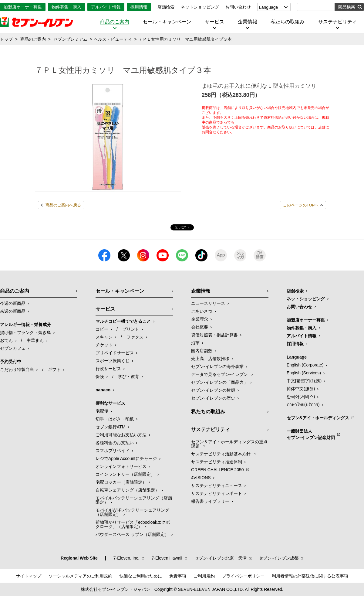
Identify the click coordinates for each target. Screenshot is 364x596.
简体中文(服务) (301, 389)
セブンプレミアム (70, 39)
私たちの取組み (288, 22)
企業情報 (248, 22)
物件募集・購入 (66, 7)
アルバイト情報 (106, 7)
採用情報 (139, 7)
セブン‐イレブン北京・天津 (221, 558)
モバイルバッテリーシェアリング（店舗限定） (134, 500)
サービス (214, 22)
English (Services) (304, 373)
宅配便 (102, 411)
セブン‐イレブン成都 (279, 558)
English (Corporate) (305, 365)
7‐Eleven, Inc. (126, 558)
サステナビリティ (338, 22)
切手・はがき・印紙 (115, 419)
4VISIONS (201, 478)
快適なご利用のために (141, 576)
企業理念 (200, 319)
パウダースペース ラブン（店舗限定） (132, 534)
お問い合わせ (238, 7)
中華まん (35, 340)
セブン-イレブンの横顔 (213, 390)
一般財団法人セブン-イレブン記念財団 (311, 434)
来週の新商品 (13, 311)
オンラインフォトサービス (121, 466)
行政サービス (108, 369)
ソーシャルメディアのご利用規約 (80, 576)
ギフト (54, 370)
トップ (6, 39)
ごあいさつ (202, 311)
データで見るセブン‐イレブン (220, 374)
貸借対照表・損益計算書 (214, 335)
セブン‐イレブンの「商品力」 (219, 382)
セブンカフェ (13, 348)
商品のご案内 (115, 22)
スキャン (104, 337)
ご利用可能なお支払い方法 (121, 435)
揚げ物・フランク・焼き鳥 (25, 332)
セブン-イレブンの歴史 (213, 398)
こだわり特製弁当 (17, 370)
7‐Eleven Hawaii (167, 558)
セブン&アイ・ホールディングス (318, 418)
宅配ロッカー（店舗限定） (121, 482)
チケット (104, 345)
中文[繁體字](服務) (304, 381)
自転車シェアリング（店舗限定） (127, 490)
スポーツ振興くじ (113, 361)
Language (268, 7)
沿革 (195, 343)
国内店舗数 (202, 351)
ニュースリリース (208, 303)
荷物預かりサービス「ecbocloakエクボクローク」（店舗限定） (133, 524)
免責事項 (178, 576)
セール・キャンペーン (167, 22)
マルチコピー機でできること (123, 321)
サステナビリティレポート (217, 493)
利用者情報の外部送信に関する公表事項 (310, 576)
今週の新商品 (13, 303)
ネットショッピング (200, 7)
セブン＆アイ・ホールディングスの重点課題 (229, 444)
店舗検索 (166, 7)
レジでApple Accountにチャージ (126, 458)
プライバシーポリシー (243, 576)
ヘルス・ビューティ (113, 39)
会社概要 (200, 327)
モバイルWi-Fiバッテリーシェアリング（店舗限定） (132, 512)
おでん (6, 340)
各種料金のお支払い (115, 443)
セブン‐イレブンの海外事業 (217, 366)
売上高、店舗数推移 (210, 359)
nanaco (103, 390)
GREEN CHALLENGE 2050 (217, 470)
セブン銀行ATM (111, 427)
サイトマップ (29, 576)
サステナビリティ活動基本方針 (221, 454)
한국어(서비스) (301, 397)
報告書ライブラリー (210, 501)
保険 (100, 376)
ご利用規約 (204, 576)
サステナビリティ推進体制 (217, 462)
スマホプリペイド (113, 451)
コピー (102, 329)
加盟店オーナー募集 (23, 7)
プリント (131, 329)
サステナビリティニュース (217, 485)
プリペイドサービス (115, 353)
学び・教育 (129, 376)
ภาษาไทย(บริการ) (303, 404)
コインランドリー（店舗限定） (125, 474)
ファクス (135, 337)
